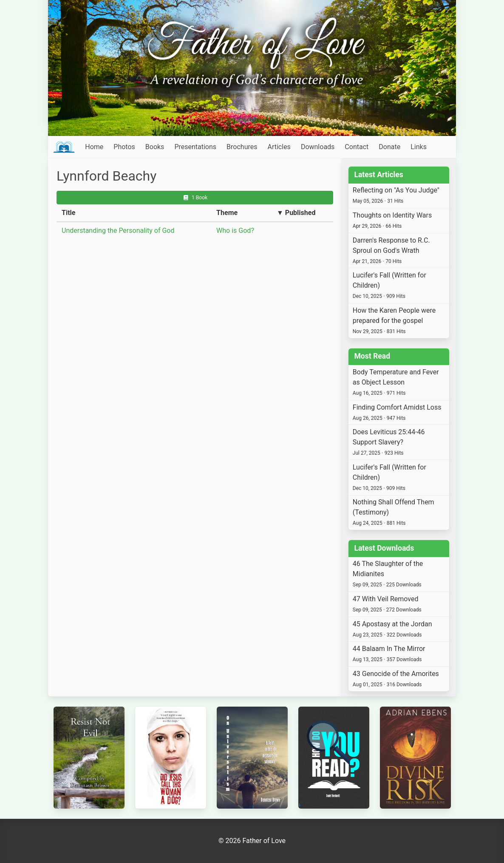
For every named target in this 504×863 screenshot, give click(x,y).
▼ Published (296, 213)
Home (94, 147)
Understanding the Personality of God (118, 231)
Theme (227, 213)
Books (155, 147)
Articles (279, 147)
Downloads (318, 147)
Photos (124, 147)
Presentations (195, 147)
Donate (389, 147)
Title (68, 213)
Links (419, 147)
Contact (357, 147)
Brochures (242, 147)
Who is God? (235, 231)
